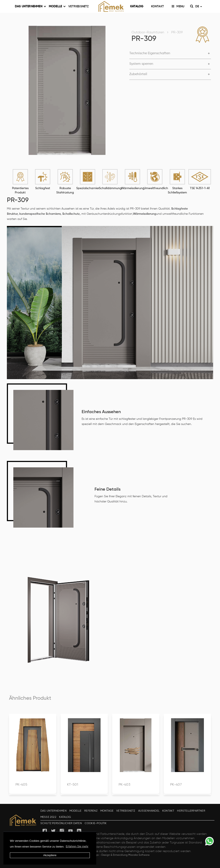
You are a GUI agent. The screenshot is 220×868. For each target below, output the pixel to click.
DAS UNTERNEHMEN (29, 6)
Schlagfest (43, 188)
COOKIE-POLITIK (96, 823)
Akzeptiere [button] (50, 855)
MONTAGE (107, 811)
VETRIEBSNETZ (78, 6)
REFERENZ (91, 811)
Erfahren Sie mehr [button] (77, 846)
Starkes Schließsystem (177, 190)
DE (198, 6)
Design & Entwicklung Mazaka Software (125, 855)
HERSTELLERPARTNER (191, 811)
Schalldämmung (110, 188)
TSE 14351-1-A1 (200, 188)
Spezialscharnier (87, 188)
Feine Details (108, 490)
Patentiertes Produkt (20, 190)
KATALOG (137, 6)
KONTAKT (157, 6)
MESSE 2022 (48, 817)
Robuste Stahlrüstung (65, 190)
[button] (170, 54)
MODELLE (56, 6)
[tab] (170, 54)
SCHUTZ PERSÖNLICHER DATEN (61, 823)
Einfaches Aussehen (101, 412)
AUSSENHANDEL (149, 811)
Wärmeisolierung (132, 188)
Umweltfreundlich (155, 188)
